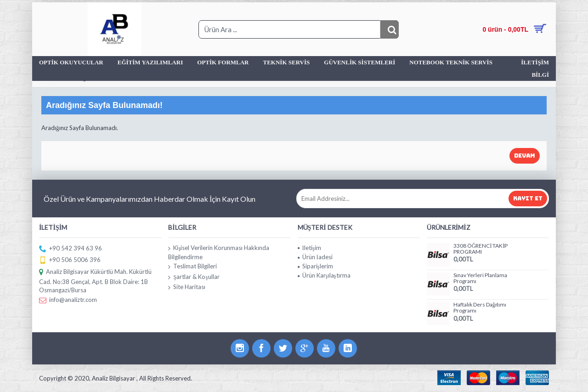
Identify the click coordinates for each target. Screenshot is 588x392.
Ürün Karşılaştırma (324, 275)
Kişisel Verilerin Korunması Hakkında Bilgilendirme (219, 253)
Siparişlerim (315, 266)
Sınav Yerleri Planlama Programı (480, 278)
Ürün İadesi (315, 257)
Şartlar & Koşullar (194, 277)
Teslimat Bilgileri (192, 267)
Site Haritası (187, 287)
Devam (525, 156)
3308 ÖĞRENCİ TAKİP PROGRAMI (481, 249)
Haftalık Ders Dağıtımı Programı (480, 308)
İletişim (309, 248)
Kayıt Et (528, 199)
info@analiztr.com (68, 300)
